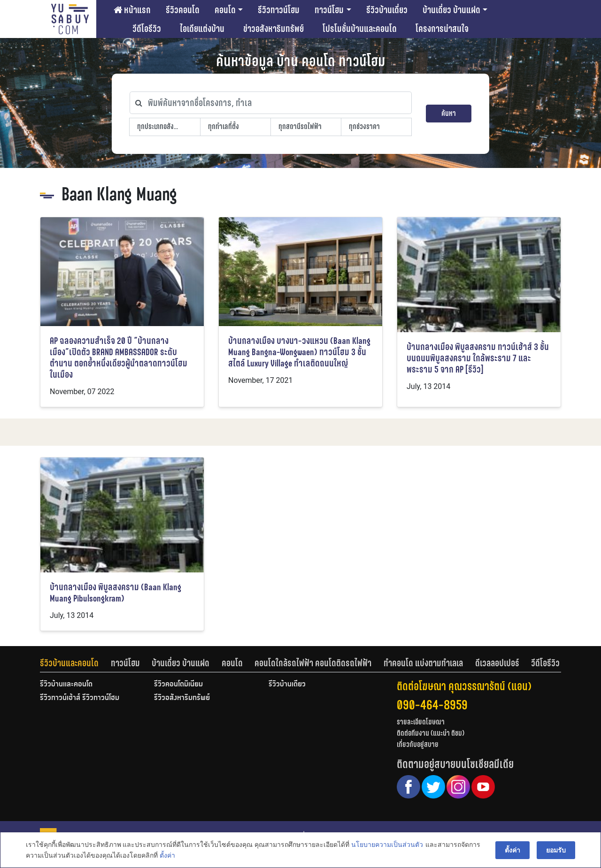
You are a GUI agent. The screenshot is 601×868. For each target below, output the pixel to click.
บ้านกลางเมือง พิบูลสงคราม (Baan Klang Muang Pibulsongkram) (116, 593)
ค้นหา (449, 113)
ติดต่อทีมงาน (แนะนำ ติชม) (431, 733)
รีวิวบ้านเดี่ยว (387, 10)
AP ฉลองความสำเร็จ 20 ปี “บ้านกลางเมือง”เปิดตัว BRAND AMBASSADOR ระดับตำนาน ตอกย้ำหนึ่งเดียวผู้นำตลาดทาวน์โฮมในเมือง (119, 358)
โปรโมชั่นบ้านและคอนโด (360, 29)
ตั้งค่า (167, 856)
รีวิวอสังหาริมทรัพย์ (182, 698)
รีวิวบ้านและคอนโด (69, 663)
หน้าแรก (132, 10)
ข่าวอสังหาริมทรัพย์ (274, 29)
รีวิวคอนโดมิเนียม (178, 685)
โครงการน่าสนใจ (442, 29)
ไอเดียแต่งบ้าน (202, 29)
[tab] (75, 663)
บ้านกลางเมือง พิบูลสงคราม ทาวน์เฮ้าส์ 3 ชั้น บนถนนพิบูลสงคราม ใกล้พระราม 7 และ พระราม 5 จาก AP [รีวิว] (478, 358)
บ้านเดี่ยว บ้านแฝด (451, 10)
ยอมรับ (556, 850)
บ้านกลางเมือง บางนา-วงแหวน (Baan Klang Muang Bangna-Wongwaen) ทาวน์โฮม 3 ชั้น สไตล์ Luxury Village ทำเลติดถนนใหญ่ (299, 352)
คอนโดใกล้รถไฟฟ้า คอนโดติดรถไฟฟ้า (313, 663)
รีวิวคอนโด (183, 10)
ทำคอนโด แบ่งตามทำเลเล (423, 663)
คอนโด (225, 10)
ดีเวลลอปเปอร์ (497, 663)
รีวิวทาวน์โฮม (279, 10)
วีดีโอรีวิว (147, 29)
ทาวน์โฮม (329, 10)
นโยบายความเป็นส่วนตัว (387, 845)
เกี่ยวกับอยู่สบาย (418, 744)
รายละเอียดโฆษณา (421, 722)
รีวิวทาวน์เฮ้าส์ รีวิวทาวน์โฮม (80, 698)
